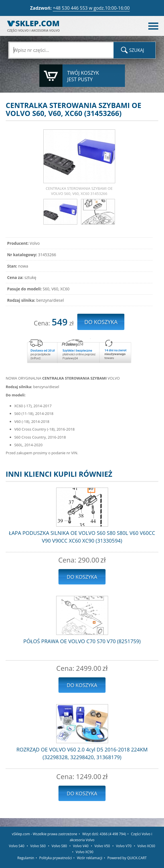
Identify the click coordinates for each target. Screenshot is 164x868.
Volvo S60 (38, 846)
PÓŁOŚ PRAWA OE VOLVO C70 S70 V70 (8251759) (82, 641)
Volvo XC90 (84, 852)
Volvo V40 (81, 846)
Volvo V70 (124, 846)
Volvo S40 (17, 846)
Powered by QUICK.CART (127, 858)
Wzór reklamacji (90, 858)
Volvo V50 (102, 846)
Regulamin (26, 858)
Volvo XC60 (146, 846)
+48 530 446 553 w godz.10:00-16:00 (91, 8)
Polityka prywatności (56, 858)
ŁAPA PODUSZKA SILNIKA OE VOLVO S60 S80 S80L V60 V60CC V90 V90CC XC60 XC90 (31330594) (82, 537)
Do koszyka (82, 577)
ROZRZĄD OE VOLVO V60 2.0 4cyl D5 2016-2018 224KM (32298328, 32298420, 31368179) (82, 753)
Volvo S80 (59, 846)
